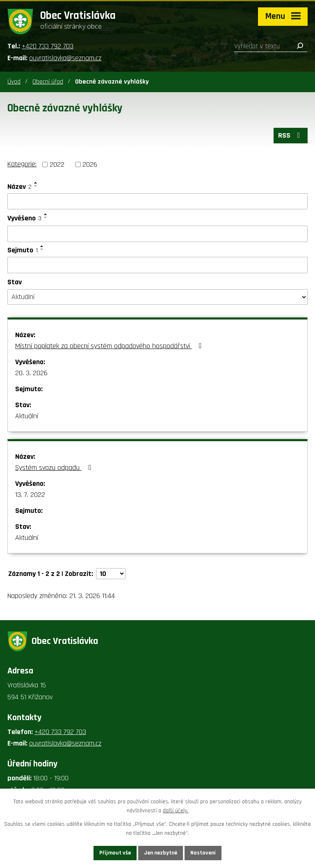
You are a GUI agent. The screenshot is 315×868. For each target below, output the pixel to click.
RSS (291, 135)
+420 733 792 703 (48, 46)
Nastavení (203, 853)
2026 (90, 164)
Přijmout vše (115, 853)
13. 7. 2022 (30, 495)
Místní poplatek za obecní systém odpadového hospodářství (110, 346)
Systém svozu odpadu (55, 468)
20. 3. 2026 (31, 373)
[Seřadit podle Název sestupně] (36, 186)
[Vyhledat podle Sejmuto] (157, 265)
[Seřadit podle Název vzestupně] (36, 183)
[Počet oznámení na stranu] (111, 574)
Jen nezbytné (161, 853)
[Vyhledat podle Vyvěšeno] (157, 234)
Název (19, 187)
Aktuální (27, 416)
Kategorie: (22, 164)
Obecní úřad (48, 82)
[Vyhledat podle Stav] (157, 297)
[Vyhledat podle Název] (157, 202)
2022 (57, 164)
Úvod (14, 82)
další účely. (176, 811)
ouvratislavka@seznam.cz (65, 58)
